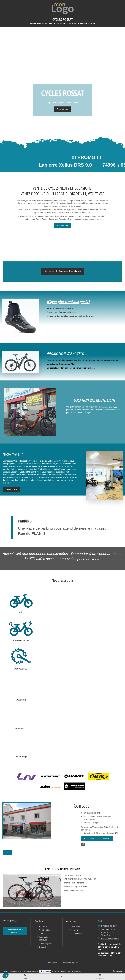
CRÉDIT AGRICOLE (75, 971)
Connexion (118, 971)
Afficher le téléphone (93, 823)
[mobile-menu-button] (63, 977)
